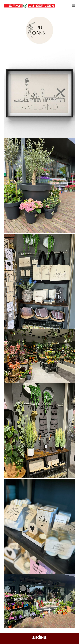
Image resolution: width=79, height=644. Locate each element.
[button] (74, 6)
